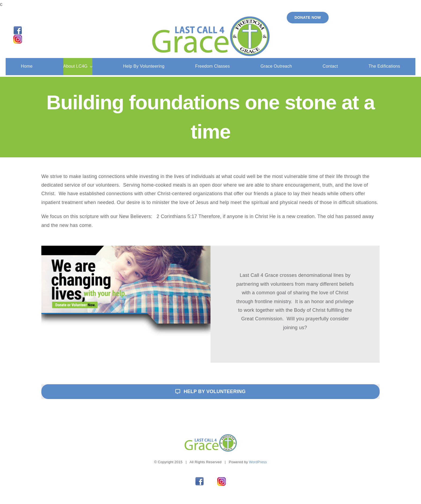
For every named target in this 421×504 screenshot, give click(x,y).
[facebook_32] (18, 29)
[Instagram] (18, 37)
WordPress (258, 462)
